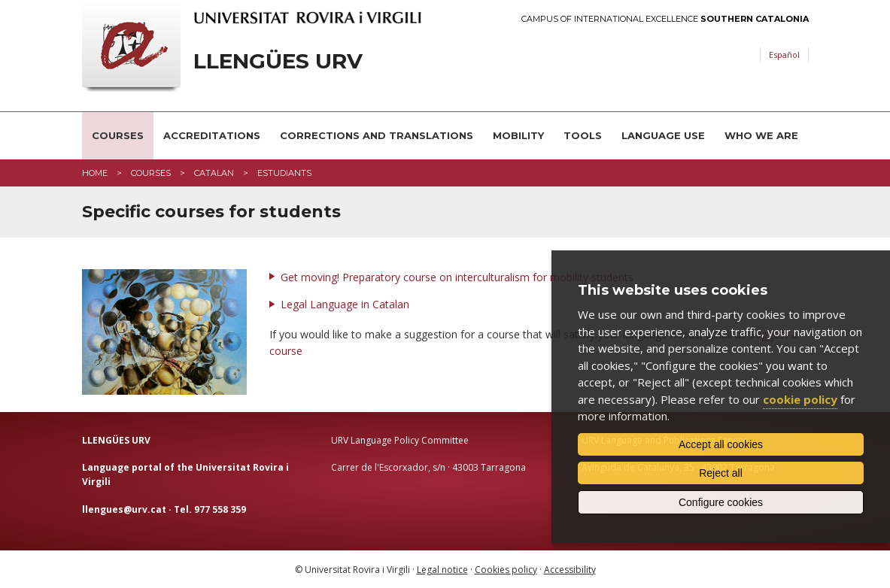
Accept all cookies (721, 444)
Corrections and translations (377, 135)
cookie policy (800, 399)
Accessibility (570, 570)
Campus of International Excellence (665, 19)
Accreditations (212, 135)
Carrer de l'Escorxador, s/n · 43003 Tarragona (428, 467)
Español (784, 55)
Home (95, 173)
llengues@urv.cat (124, 509)
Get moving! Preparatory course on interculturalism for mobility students (457, 277)
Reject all (721, 473)
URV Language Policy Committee (400, 440)
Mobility (518, 135)
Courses (118, 135)
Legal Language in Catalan (345, 304)
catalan (214, 173)
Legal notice (442, 570)
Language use (663, 135)
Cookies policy (506, 570)
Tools (583, 135)
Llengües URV (278, 61)
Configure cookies (721, 502)
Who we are (761, 135)
